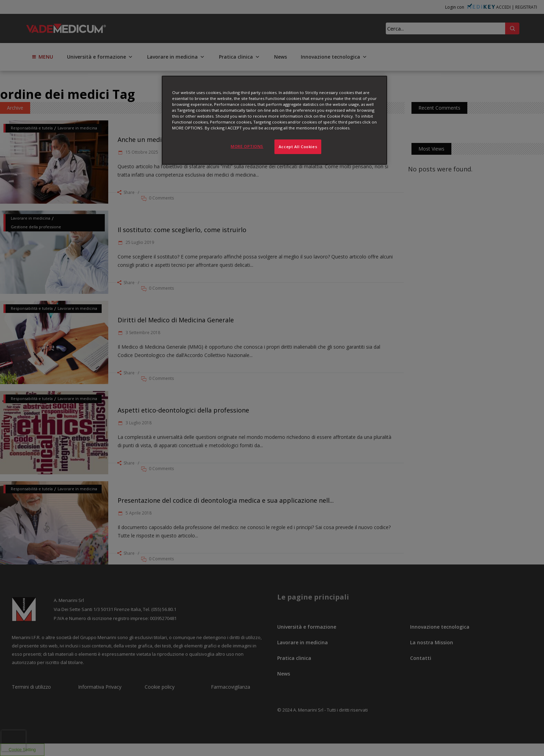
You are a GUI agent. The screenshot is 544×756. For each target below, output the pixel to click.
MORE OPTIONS (247, 146)
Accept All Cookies (298, 147)
